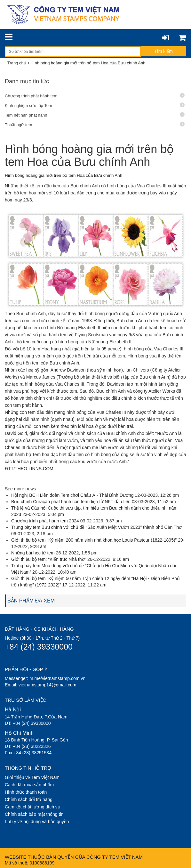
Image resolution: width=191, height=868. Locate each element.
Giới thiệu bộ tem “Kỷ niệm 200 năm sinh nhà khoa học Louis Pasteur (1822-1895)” (94, 540)
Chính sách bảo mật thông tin (34, 814)
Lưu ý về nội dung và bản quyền (37, 822)
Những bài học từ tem (33, 553)
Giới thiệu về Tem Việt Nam (32, 777)
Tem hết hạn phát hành (95, 115)
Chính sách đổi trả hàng (29, 799)
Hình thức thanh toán (26, 792)
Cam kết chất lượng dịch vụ (33, 807)
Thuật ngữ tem (95, 124)
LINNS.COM (41, 469)
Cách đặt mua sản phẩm (29, 785)
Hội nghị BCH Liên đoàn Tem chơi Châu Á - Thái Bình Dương (72, 495)
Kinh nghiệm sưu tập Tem (95, 105)
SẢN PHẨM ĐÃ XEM (31, 601)
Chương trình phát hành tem (95, 96)
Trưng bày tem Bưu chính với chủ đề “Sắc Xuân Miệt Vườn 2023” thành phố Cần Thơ (96, 527)
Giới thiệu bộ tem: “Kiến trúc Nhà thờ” (49, 559)
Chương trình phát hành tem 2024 (45, 521)
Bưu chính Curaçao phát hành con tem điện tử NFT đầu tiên (71, 502)
